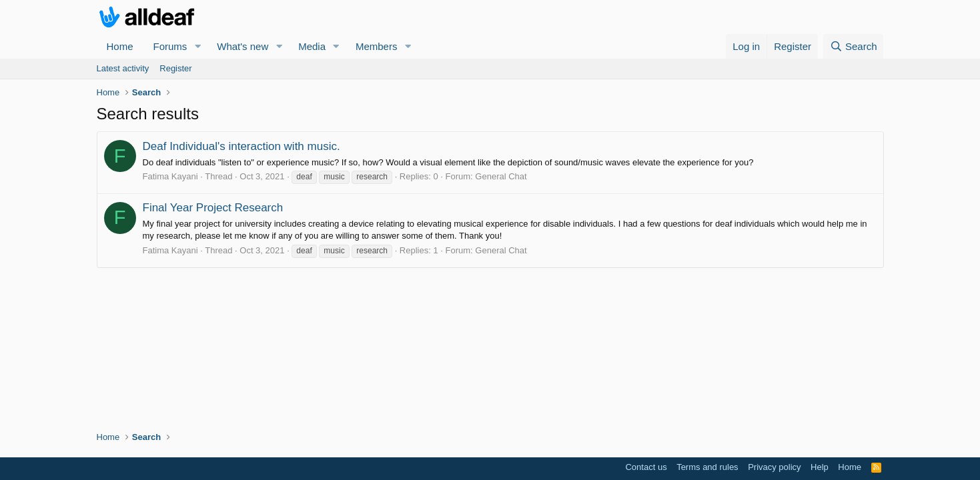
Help (820, 467)
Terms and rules (707, 467)
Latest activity (123, 68)
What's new (242, 46)
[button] (197, 46)
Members (377, 46)
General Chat (501, 176)
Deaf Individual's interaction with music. (241, 146)
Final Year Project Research (213, 208)
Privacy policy (774, 467)
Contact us (646, 467)
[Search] (854, 46)
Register (175, 68)
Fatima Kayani (170, 176)
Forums (170, 46)
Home (120, 46)
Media (312, 46)
